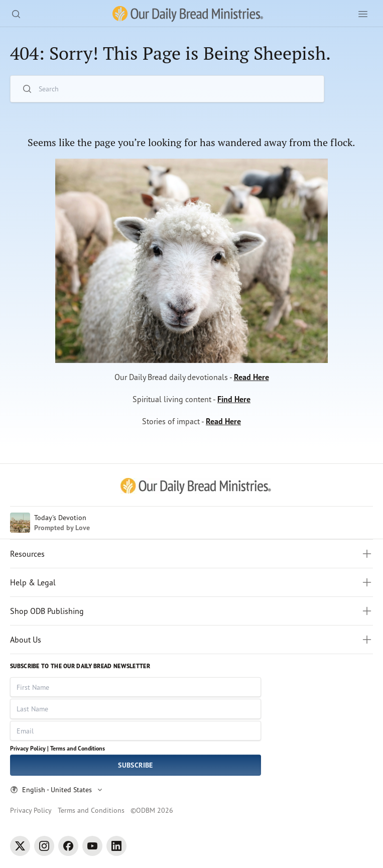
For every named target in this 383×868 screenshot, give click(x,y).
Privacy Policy (31, 810)
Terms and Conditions (78, 748)
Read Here (251, 377)
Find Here (234, 399)
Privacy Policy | (29, 748)
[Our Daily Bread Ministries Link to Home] (188, 14)
